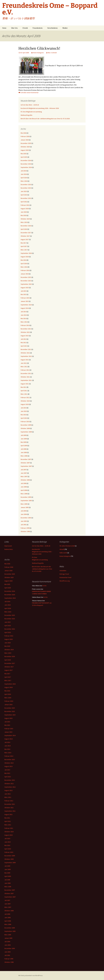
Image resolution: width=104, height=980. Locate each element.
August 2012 (25, 360)
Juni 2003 (24, 521)
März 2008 (24, 456)
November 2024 (26, 164)
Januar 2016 (25, 274)
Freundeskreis (38, 28)
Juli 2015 (23, 291)
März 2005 (24, 504)
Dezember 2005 (26, 497)
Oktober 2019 (25, 219)
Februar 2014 (25, 325)
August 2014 (25, 308)
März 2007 (24, 476)
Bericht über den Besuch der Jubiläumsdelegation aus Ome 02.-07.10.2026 (45, 119)
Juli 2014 (23, 312)
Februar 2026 (25, 136)
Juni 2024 (24, 174)
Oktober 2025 (25, 147)
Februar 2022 (25, 205)
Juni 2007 (24, 473)
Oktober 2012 (25, 353)
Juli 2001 (23, 525)
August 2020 (25, 209)
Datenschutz (9, 549)
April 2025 (24, 157)
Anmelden (63, 571)
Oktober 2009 (25, 428)
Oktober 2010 (25, 401)
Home (4, 28)
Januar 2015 (25, 301)
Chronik (25, 28)
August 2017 (25, 239)
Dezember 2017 (26, 233)
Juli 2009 (23, 435)
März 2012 (24, 367)
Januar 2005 (25, 507)
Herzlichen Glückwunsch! (39, 48)
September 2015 (26, 284)
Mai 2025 (23, 154)
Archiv (44, 586)
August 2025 (25, 150)
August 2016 (25, 257)
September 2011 (26, 380)
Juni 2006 (24, 487)
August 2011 (25, 384)
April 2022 (24, 202)
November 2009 (26, 425)
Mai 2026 (23, 133)
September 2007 (26, 466)
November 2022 (26, 198)
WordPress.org (65, 581)
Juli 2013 (23, 339)
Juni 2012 (24, 363)
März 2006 (24, 494)
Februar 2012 (25, 370)
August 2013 (25, 336)
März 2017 (24, 250)
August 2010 (25, 404)
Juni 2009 (24, 439)
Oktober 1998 (25, 531)
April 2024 (24, 178)
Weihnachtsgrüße (26, 115)
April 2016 (24, 264)
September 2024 (26, 167)
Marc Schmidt (52, 53)
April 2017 (24, 246)
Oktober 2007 (25, 463)
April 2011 (24, 391)
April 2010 (24, 418)
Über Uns (14, 28)
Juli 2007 (23, 470)
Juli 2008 (23, 449)
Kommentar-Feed (65, 577)
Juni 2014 (24, 315)
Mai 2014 (23, 318)
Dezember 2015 (26, 277)
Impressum (8, 546)
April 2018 (24, 229)
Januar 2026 (25, 140)
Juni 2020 (24, 212)
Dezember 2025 (26, 143)
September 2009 (26, 432)
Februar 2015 (25, 298)
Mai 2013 (23, 343)
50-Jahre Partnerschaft (67, 546)
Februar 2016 (25, 270)
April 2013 (24, 346)
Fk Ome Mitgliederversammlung (31, 112)
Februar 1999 (25, 528)
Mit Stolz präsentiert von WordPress (31, 975)
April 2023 (24, 195)
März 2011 (24, 394)
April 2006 (24, 490)
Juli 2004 (23, 511)
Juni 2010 (24, 411)
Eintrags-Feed (64, 574)
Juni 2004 (24, 514)
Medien (65, 28)
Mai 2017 (23, 243)
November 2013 (26, 329)
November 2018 (26, 226)
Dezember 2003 (26, 518)
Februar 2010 (25, 422)
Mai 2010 (23, 415)
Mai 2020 (23, 215)
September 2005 (26, 501)
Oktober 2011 (25, 377)
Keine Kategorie (38, 53)
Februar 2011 (25, 397)
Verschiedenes (52, 28)
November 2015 (26, 281)
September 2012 (26, 356)
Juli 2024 (23, 171)
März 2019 (24, 222)
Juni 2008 (24, 452)
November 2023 (26, 188)
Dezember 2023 (26, 184)
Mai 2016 (23, 260)
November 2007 (26, 459)
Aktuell (62, 549)
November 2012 (26, 349)
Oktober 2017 (25, 236)
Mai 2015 (23, 294)
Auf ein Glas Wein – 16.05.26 (30, 105)
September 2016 (26, 253)
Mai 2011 (23, 387)
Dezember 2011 (26, 373)
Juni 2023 (24, 191)
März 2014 (24, 322)
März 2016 (24, 267)
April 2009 (24, 446)
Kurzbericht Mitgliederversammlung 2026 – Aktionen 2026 (40, 108)
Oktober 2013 (25, 332)
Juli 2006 (23, 483)
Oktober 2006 (25, 480)
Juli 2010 (23, 408)
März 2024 (24, 181)
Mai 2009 (23, 442)
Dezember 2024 (26, 160)
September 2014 (26, 305)
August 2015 (25, 288)
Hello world (63, 553)
